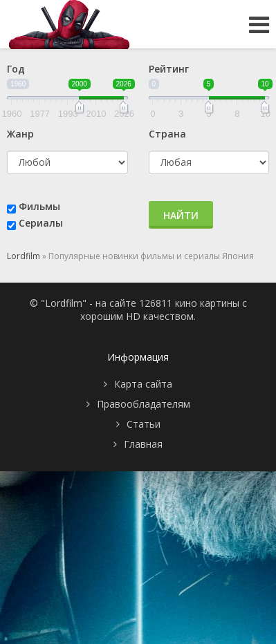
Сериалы (41, 223)
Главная (143, 444)
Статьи (144, 424)
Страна (167, 134)
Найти (181, 215)
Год (16, 69)
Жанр (20, 134)
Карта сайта (143, 384)
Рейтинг (169, 69)
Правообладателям (144, 404)
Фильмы (39, 206)
